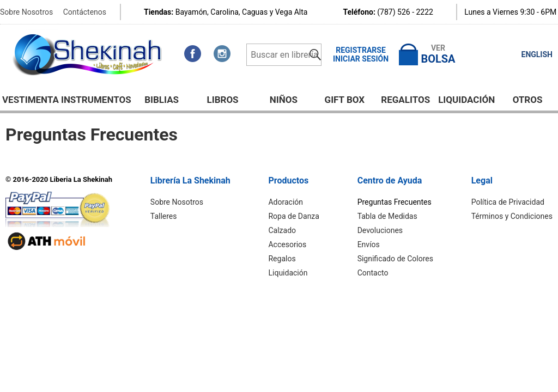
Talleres (164, 216)
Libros (222, 100)
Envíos (369, 244)
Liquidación (466, 100)
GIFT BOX (345, 100)
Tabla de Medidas (387, 216)
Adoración (286, 202)
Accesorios (287, 244)
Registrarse (361, 50)
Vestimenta (31, 100)
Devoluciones (380, 230)
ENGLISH (537, 54)
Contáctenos (85, 12)
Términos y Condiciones (512, 216)
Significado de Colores (395, 259)
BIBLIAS (162, 100)
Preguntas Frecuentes (395, 202)
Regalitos (405, 100)
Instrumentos (96, 100)
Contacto (373, 273)
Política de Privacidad (508, 202)
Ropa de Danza (293, 216)
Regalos (282, 259)
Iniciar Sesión (361, 59)
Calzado (282, 230)
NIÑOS (284, 100)
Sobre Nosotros (26, 12)
